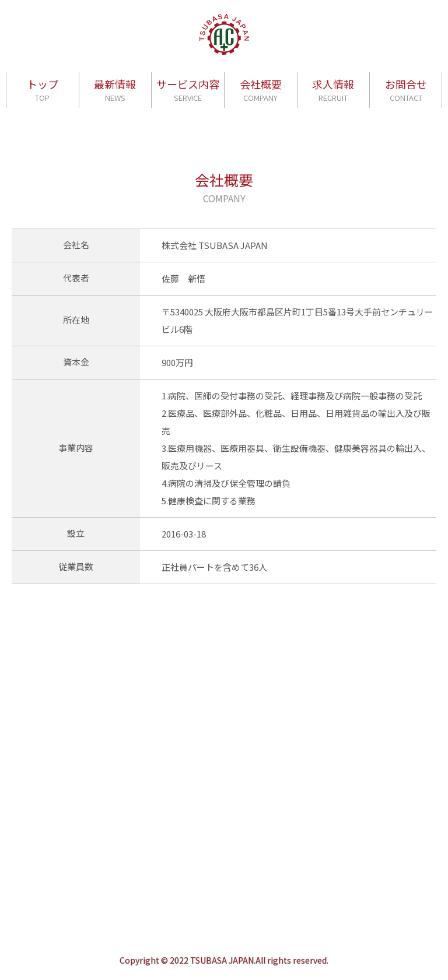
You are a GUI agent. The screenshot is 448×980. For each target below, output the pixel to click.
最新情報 (115, 90)
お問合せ (406, 90)
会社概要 (261, 90)
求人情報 (333, 90)
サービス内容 (188, 90)
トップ (43, 90)
